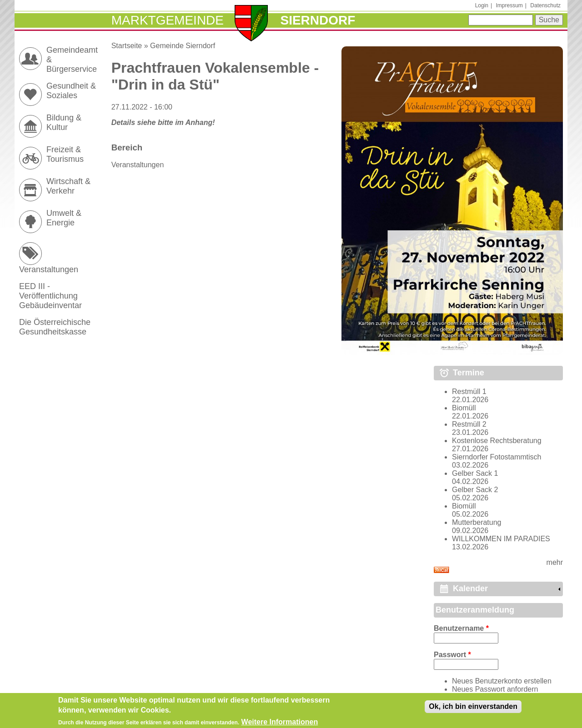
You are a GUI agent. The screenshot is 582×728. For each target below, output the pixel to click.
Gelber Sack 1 (475, 473)
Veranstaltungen (138, 165)
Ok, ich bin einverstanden (473, 709)
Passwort (452, 655)
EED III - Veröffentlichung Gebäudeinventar (50, 296)
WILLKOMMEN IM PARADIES (501, 539)
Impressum (509, 5)
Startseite (127, 46)
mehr (555, 562)
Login (482, 5)
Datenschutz (545, 5)
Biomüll (464, 408)
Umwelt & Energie (64, 218)
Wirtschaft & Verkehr (68, 186)
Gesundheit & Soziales (71, 91)
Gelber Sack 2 (475, 490)
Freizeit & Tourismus (65, 154)
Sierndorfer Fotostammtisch (497, 457)
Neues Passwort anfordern (495, 689)
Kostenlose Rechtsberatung (497, 441)
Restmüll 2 (469, 424)
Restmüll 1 (469, 391)
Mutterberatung (477, 522)
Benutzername (461, 628)
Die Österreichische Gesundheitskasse (55, 327)
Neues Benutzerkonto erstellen (502, 681)
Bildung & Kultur (64, 122)
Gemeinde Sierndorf (183, 46)
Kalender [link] (470, 588)
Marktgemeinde (168, 20)
